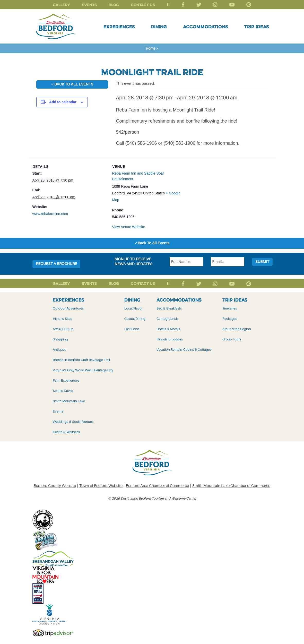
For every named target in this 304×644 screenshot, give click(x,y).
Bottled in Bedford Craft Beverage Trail (81, 360)
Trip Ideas (257, 27)
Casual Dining (135, 319)
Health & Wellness (66, 432)
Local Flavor (133, 308)
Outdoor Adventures (68, 308)
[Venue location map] (219, 193)
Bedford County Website (55, 486)
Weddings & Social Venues (73, 422)
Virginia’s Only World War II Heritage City (83, 370)
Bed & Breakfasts (169, 308)
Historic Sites (62, 319)
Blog (114, 5)
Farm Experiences (66, 380)
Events (89, 5)
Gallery (61, 5)
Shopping (60, 339)
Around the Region (237, 329)
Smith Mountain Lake (69, 401)
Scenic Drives (63, 391)
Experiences (119, 27)
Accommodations (206, 27)
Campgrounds (167, 319)
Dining (159, 27)
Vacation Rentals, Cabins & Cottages (184, 350)
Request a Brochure (56, 264)
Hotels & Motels (168, 329)
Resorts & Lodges (170, 339)
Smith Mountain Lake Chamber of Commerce (231, 486)
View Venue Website (129, 227)
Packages (230, 319)
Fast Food (132, 329)
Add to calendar (63, 102)
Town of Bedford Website (101, 486)
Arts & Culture (63, 329)
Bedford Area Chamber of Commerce (157, 486)
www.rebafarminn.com (50, 214)
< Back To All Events (72, 84)
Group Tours (232, 339)
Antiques (59, 350)
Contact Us (143, 5)
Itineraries (230, 308)
